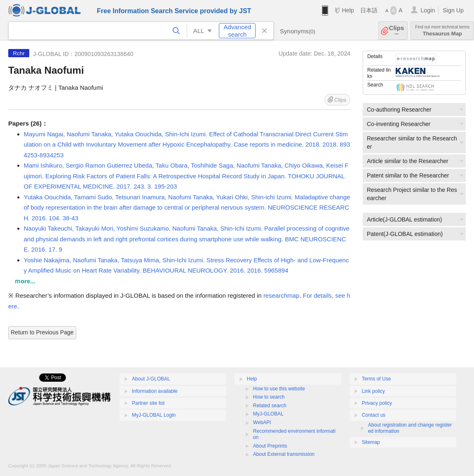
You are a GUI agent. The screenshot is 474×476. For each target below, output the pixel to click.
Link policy (373, 391)
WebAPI (262, 422)
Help (348, 10)
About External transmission (284, 454)
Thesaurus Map (442, 31)
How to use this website (279, 389)
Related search (270, 406)
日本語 (369, 10)
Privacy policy (377, 403)
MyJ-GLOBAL (268, 414)
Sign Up (453, 10)
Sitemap (371, 442)
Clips (397, 31)
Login (428, 10)
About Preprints (270, 446)
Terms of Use (377, 379)
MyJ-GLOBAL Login (154, 415)
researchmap (282, 295)
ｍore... (25, 281)
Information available (155, 391)
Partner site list (148, 403)
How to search (269, 397)
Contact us (374, 415)
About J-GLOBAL (151, 379)
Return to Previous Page (42, 332)
